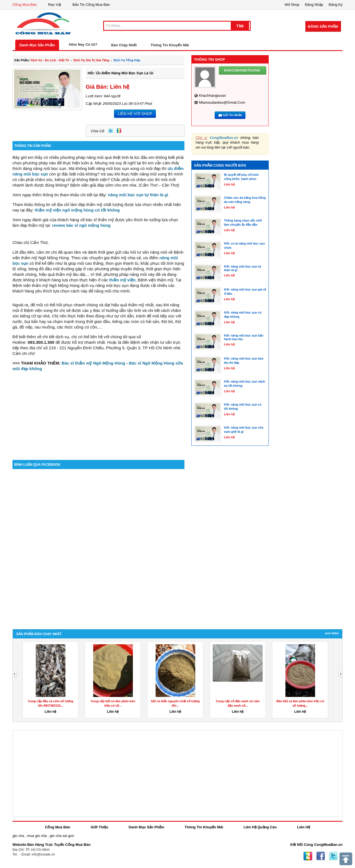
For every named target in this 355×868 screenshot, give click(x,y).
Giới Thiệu (99, 827)
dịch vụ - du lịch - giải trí (50, 60)
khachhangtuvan (212, 96)
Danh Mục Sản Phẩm (37, 45)
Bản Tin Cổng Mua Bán (91, 5)
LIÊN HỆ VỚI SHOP (135, 114)
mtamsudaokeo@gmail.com (222, 102)
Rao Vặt (55, 5)
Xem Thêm (332, 633)
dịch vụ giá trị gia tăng (91, 60)
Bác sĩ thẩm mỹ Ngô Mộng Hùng (93, 363)
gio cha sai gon (62, 836)
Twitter (111, 131)
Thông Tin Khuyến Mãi (170, 45)
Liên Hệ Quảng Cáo (260, 827)
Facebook (321, 856)
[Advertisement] (98, 413)
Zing (119, 131)
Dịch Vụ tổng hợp (127, 60)
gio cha (18, 836)
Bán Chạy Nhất (124, 45)
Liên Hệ (304, 827)
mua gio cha (37, 836)
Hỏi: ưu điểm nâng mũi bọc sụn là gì (121, 73)
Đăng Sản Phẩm (323, 26)
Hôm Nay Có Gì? (83, 44)
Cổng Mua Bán (25, 5)
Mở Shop (292, 5)
